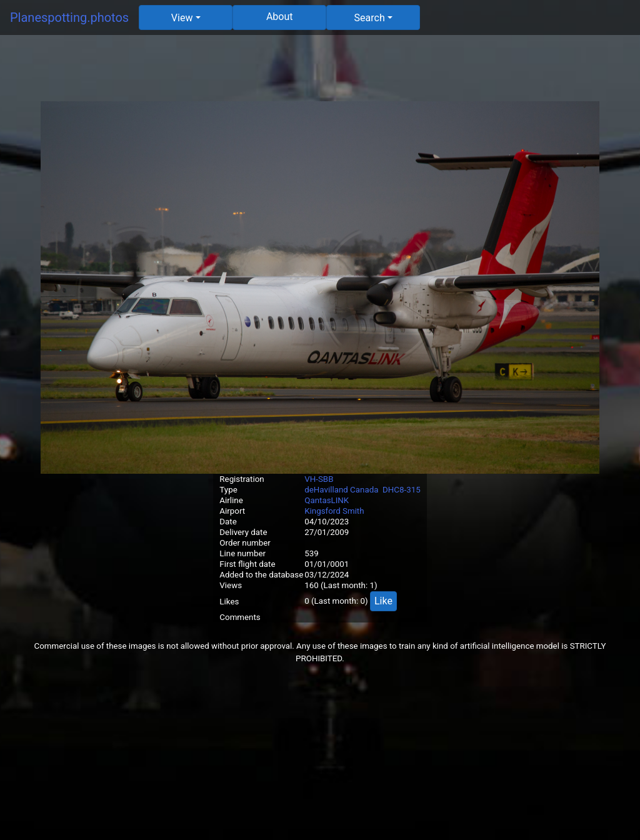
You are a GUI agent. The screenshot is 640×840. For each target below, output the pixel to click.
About (280, 17)
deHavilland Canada (341, 490)
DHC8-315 (402, 490)
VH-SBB (319, 479)
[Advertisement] (320, 73)
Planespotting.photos (69, 17)
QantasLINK (327, 500)
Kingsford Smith (334, 511)
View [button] (182, 18)
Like (383, 601)
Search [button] (370, 18)
